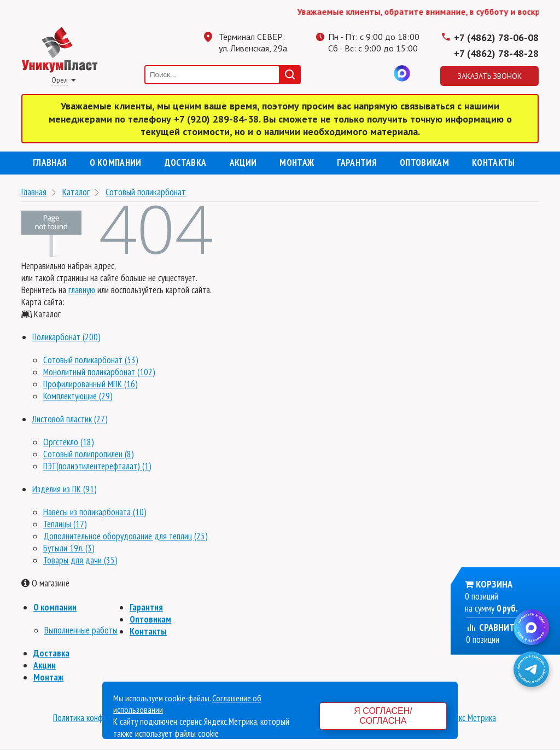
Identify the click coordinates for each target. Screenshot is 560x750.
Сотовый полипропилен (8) (89, 454)
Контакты (494, 162)
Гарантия (357, 162)
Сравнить (493, 627)
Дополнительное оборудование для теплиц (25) (126, 536)
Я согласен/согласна (383, 716)
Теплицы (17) (65, 524)
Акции (243, 162)
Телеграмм (336, 73)
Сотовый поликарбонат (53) (91, 360)
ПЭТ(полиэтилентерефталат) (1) (97, 466)
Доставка (186, 162)
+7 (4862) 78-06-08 (496, 37)
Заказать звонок (490, 76)
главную (82, 290)
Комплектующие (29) (78, 396)
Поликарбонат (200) (66, 337)
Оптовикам (424, 162)
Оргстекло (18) (69, 442)
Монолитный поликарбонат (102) (99, 372)
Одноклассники (358, 73)
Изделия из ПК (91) (65, 489)
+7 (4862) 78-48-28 (496, 53)
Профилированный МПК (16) (91, 384)
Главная (50, 162)
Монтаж (297, 162)
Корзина (494, 584)
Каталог (76, 192)
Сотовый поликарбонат (146, 192)
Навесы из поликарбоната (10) (95, 512)
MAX (402, 73)
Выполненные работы (81, 630)
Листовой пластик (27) (70, 419)
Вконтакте (380, 73)
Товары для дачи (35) (80, 560)
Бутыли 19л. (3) (69, 548)
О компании (115, 162)
